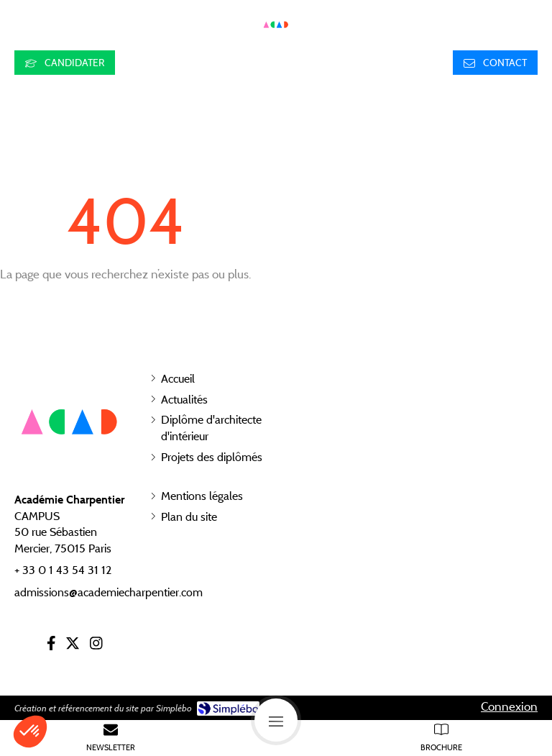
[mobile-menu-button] (276, 720)
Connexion (509, 706)
